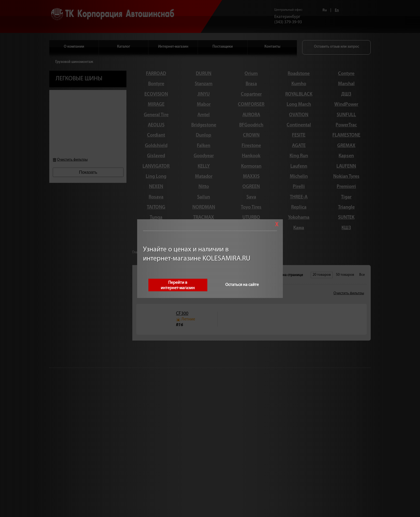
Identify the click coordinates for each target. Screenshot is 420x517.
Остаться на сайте (242, 285)
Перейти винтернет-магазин (178, 286)
